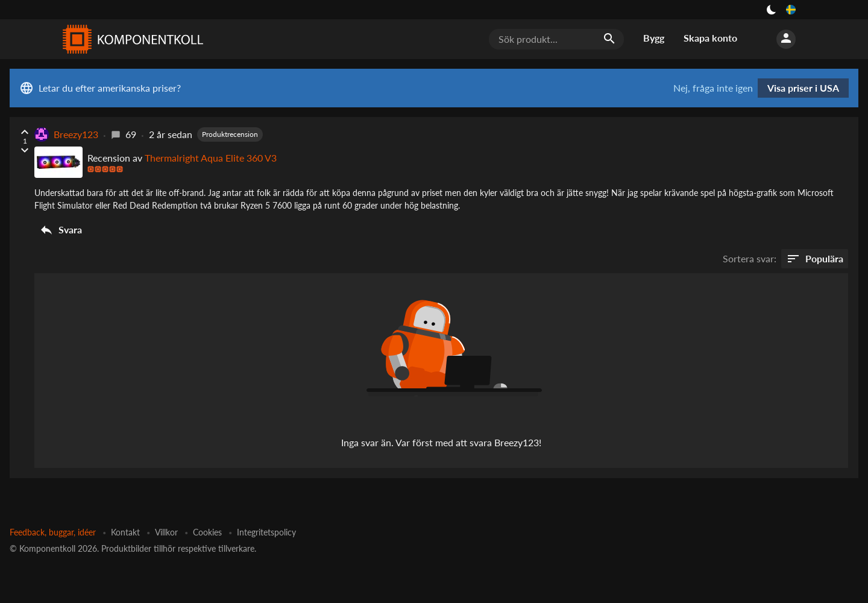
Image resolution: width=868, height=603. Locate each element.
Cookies (207, 532)
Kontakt (125, 532)
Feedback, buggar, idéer (53, 532)
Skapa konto (710, 38)
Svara (61, 230)
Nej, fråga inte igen (713, 88)
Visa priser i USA (803, 88)
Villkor (166, 532)
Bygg (654, 38)
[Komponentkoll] (130, 39)
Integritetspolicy (266, 532)
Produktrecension (230, 134)
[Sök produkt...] (556, 39)
